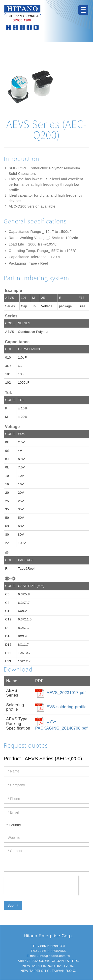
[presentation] (41, 885)
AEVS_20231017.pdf (66, 693)
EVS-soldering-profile (67, 707)
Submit (13, 905)
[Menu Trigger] (83, 10)
